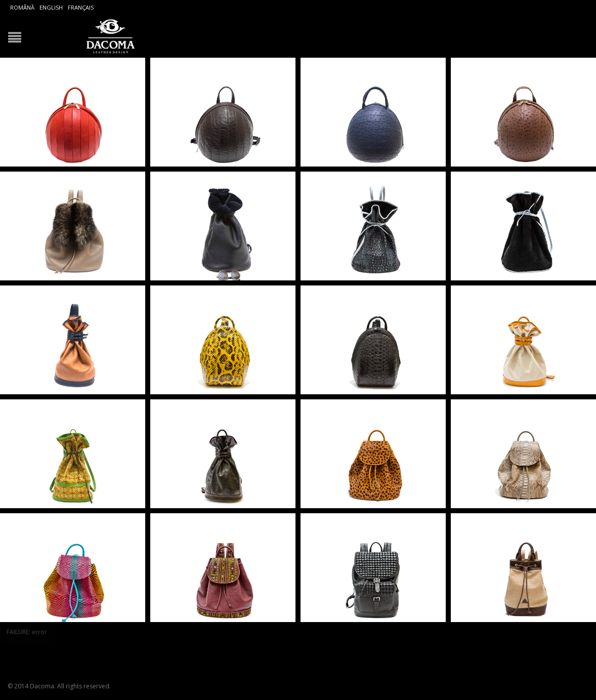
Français (81, 7)
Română (22, 7)
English (51, 7)
